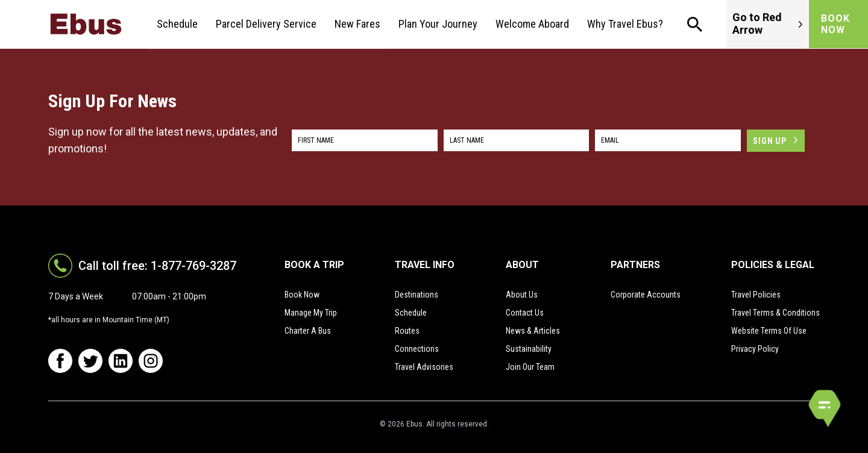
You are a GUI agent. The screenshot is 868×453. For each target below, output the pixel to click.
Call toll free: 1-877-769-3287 (157, 266)
